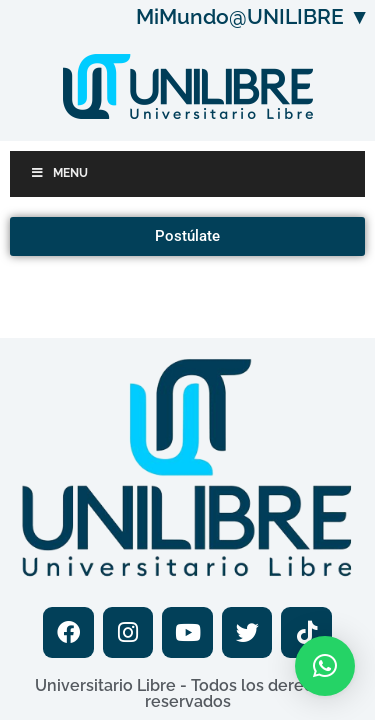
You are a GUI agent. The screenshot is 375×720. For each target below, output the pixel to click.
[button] (325, 666)
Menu (59, 173)
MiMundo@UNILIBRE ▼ (253, 16)
